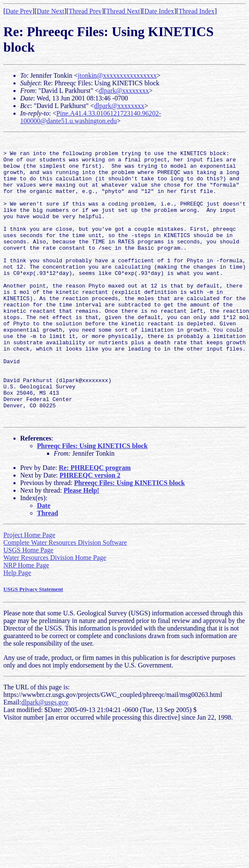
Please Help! (82, 547)
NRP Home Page (26, 622)
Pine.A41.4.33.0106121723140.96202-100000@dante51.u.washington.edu (91, 117)
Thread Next (123, 11)
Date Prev (19, 11)
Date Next (51, 11)
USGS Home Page (28, 607)
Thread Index (197, 11)
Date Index (159, 11)
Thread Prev (85, 11)
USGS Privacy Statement (33, 646)
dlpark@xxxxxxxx (124, 91)
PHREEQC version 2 (90, 532)
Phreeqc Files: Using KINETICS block (92, 503)
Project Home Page (29, 592)
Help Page (17, 629)
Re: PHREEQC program (95, 524)
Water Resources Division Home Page (55, 614)
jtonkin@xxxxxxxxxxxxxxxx (117, 75)
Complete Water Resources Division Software (65, 599)
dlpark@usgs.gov (45, 759)
